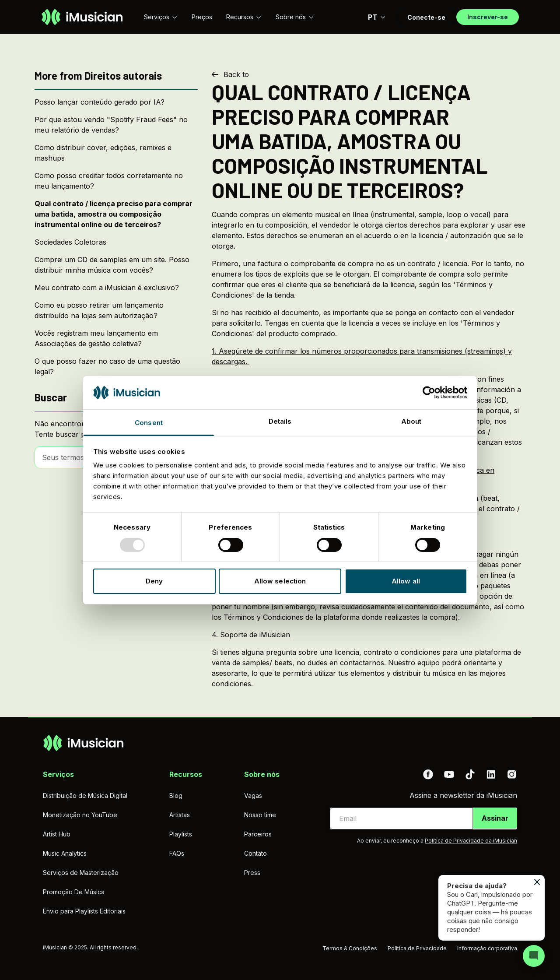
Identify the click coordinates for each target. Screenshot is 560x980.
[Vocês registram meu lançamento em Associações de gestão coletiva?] (116, 338)
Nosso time (260, 815)
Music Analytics (65, 853)
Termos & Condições (350, 948)
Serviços (161, 17)
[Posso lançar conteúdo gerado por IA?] (116, 102)
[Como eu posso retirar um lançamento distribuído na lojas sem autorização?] (116, 310)
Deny (154, 581)
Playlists (181, 834)
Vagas (253, 796)
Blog (176, 796)
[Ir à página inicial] (82, 17)
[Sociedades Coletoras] (116, 242)
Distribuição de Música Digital (85, 796)
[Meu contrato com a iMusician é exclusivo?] (116, 288)
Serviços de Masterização (81, 873)
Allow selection (280, 581)
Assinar (495, 818)
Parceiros (258, 834)
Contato (255, 853)
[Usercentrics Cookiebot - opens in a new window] (429, 393)
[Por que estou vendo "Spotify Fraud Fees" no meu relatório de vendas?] (116, 125)
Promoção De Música (74, 892)
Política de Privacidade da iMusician (471, 841)
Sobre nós (295, 17)
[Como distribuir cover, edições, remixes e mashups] (116, 153)
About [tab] (411, 421)
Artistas (180, 815)
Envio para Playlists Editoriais (84, 911)
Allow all (406, 581)
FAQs (177, 853)
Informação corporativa (487, 948)
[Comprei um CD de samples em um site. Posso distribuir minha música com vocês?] (116, 265)
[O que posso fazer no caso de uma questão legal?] (116, 366)
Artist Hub (57, 834)
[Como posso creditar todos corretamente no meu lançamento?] (116, 181)
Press (252, 873)
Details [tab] (280, 421)
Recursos (244, 17)
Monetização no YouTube (80, 815)
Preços (202, 17)
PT (377, 17)
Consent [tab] (149, 423)
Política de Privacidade (417, 948)
